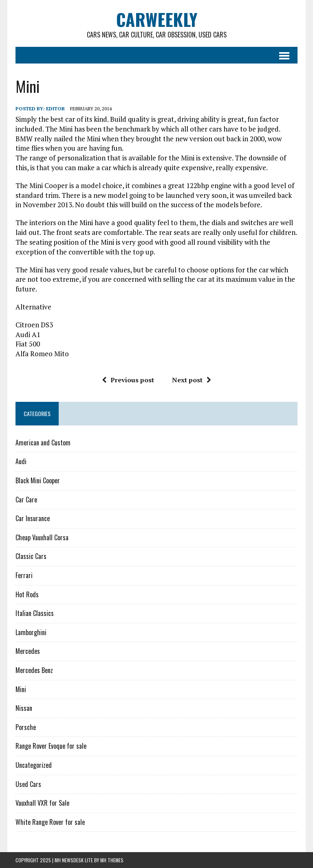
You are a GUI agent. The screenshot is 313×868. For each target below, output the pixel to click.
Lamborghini (31, 632)
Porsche (26, 727)
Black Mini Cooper (38, 480)
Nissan (24, 708)
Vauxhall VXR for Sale (42, 803)
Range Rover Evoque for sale (51, 746)
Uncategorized (34, 765)
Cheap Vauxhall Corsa (42, 537)
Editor (55, 108)
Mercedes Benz (34, 670)
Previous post (128, 380)
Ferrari (24, 575)
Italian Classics (35, 613)
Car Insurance (33, 518)
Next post (192, 380)
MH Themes (112, 860)
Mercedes (28, 651)
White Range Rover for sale (50, 822)
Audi (21, 461)
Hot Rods (27, 594)
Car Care (26, 500)
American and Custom (43, 443)
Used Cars (28, 784)
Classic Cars (31, 556)
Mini (21, 689)
